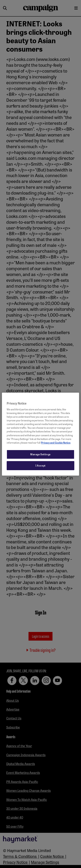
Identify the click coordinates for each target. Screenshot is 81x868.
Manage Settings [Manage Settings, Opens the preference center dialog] (40, 454)
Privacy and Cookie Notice (56, 443)
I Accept (40, 465)
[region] (40, 434)
